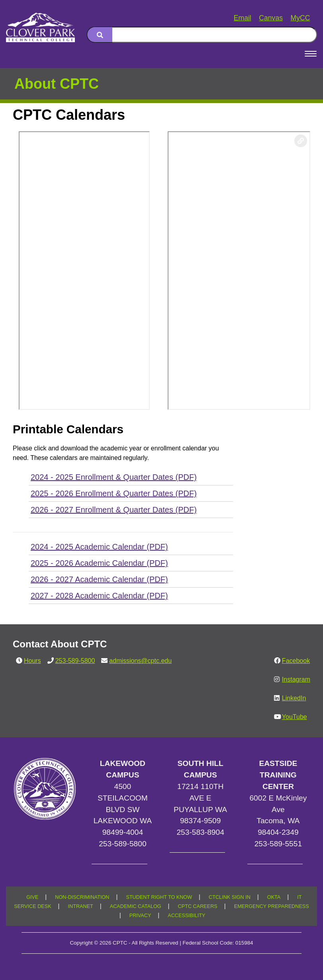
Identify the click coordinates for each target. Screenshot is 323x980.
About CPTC (57, 84)
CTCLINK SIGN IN (230, 897)
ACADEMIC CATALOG (136, 906)
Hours (32, 661)
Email (243, 18)
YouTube (295, 717)
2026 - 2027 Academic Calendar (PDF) (99, 579)
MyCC (300, 18)
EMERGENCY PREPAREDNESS (272, 906)
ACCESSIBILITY (186, 916)
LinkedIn (294, 698)
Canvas (271, 18)
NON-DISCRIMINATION (82, 897)
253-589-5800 (75, 661)
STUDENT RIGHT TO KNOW (159, 897)
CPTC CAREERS (198, 906)
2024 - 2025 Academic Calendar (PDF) (99, 547)
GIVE (32, 897)
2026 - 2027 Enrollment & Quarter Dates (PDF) (114, 510)
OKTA (274, 897)
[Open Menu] (311, 54)
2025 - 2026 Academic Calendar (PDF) (99, 563)
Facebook (296, 661)
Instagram (296, 679)
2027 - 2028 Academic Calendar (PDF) (99, 596)
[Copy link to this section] (301, 141)
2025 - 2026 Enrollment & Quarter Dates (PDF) (114, 493)
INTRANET (81, 906)
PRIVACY (140, 916)
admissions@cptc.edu (140, 661)
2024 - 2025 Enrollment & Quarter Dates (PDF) (114, 477)
